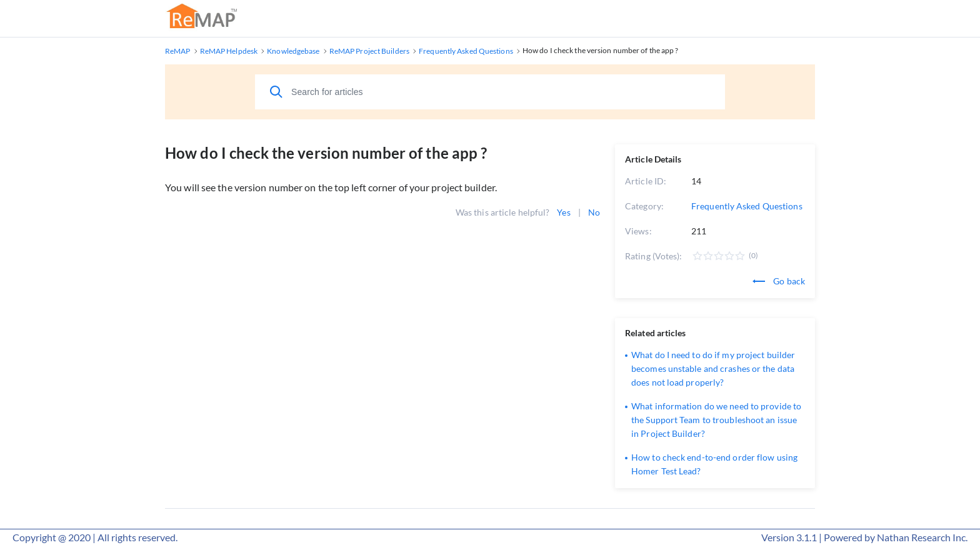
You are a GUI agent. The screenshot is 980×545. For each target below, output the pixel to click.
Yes (563, 212)
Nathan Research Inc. (922, 537)
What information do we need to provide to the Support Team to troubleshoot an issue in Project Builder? (716, 420)
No (594, 212)
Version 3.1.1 (789, 537)
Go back (779, 281)
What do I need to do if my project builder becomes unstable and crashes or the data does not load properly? (713, 368)
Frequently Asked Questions (747, 206)
